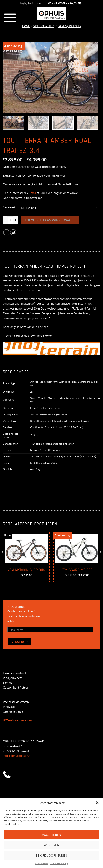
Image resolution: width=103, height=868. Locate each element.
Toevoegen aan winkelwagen (50, 220)
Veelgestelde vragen (16, 702)
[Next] (96, 125)
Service (7, 682)
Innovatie (9, 707)
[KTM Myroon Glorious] (26, 548)
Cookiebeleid (42, 863)
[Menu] (10, 18)
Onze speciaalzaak (15, 673)
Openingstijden (13, 711)
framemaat (9, 207)
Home (26, 26)
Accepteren (52, 835)
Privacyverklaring (59, 863)
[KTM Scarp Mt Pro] (77, 548)
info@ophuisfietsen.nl (17, 756)
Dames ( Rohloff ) (69, 26)
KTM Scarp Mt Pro (77, 570)
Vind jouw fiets (44, 26)
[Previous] (3, 560)
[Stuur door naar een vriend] (13, 232)
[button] (97, 803)
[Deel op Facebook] (6, 232)
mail (33, 193)
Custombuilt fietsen (16, 687)
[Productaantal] (10, 220)
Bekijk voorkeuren (51, 855)
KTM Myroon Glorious (26, 570)
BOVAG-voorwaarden (17, 720)
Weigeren (52, 845)
